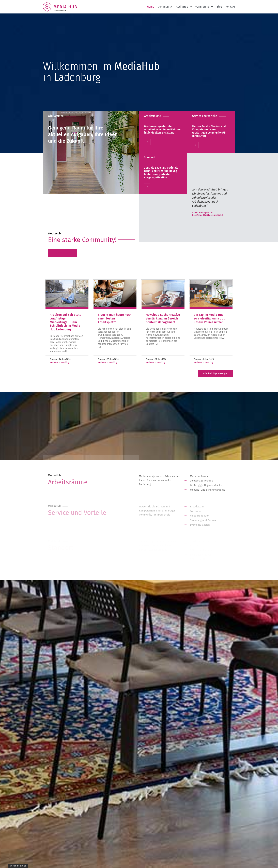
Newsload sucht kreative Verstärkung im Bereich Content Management (163, 318)
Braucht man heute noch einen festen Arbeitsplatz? (115, 318)
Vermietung (204, 7)
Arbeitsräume (152, 116)
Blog (219, 7)
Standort (149, 157)
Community (165, 7)
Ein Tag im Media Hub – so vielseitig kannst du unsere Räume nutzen (210, 318)
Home (151, 7)
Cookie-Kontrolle (18, 866)
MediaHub (184, 7)
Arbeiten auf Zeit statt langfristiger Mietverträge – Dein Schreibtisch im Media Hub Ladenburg (65, 322)
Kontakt (230, 7)
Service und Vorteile (205, 116)
